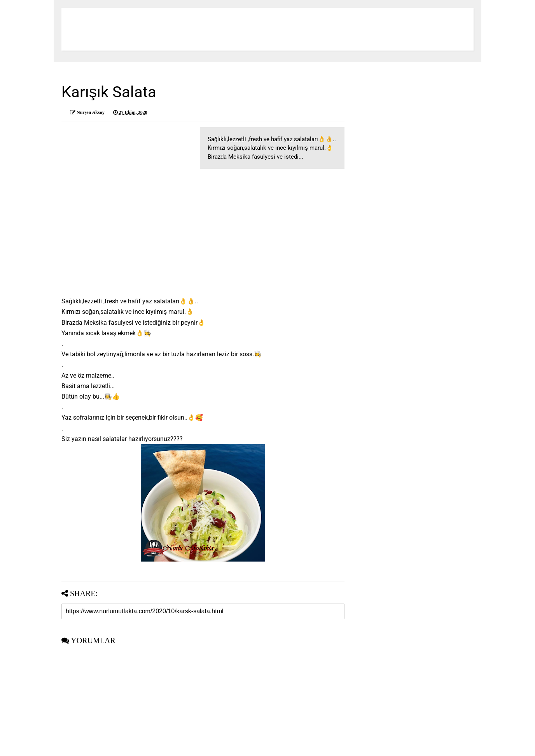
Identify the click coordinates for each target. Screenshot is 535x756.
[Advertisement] (203, 231)
